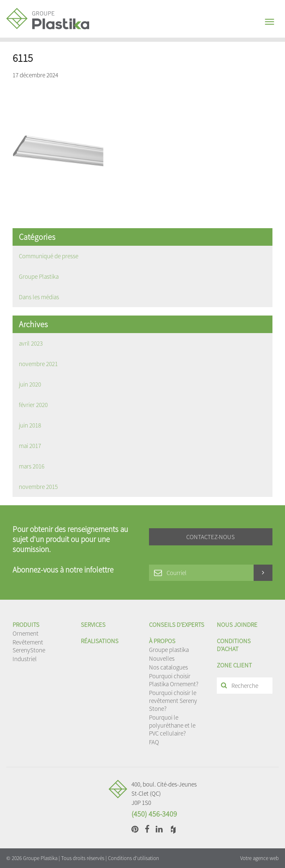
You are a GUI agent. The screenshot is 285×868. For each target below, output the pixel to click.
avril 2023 (31, 343)
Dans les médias (39, 297)
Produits (26, 625)
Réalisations (100, 641)
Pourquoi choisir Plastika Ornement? (174, 680)
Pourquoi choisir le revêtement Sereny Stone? (173, 701)
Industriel (25, 659)
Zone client (234, 665)
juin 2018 (30, 425)
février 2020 (33, 405)
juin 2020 (30, 384)
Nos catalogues (168, 667)
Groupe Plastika (39, 276)
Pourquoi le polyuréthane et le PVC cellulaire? (172, 725)
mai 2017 (30, 446)
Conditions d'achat (234, 645)
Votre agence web (259, 858)
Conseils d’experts (177, 625)
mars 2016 (32, 466)
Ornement (26, 633)
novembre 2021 (38, 364)
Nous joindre (237, 625)
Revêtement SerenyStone (29, 646)
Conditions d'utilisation (134, 858)
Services (93, 625)
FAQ (154, 742)
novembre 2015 (38, 487)
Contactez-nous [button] (211, 537)
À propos (162, 641)
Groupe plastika (169, 650)
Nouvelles (162, 658)
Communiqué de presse (49, 256)
